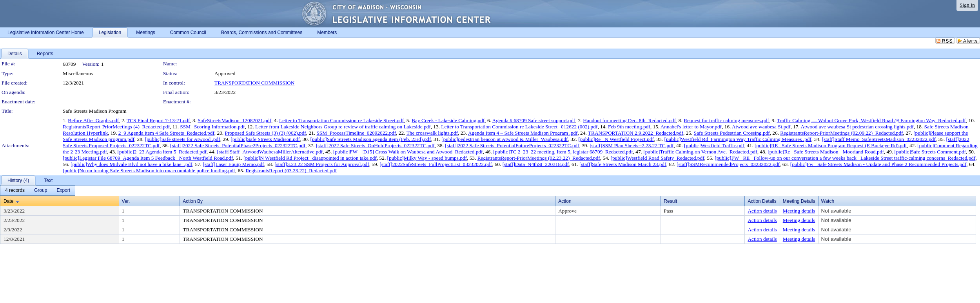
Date (8, 201)
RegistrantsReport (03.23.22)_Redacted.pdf (291, 170)
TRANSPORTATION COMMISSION (254, 83)
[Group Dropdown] (41, 191)
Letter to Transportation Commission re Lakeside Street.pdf (341, 120)
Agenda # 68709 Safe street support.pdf (534, 120)
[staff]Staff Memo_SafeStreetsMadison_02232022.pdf (878, 139)
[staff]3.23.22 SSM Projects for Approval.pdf (322, 164)
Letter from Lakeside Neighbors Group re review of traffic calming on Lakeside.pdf (343, 127)
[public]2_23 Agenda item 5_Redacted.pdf (162, 152)
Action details (762, 211)
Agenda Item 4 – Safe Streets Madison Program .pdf (523, 133)
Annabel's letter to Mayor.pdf (691, 127)
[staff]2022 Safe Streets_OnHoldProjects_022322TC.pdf (375, 145)
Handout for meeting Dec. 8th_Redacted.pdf (629, 120)
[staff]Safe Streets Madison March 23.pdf (623, 164)
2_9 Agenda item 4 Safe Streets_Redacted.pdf (166, 133)
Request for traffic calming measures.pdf (726, 120)
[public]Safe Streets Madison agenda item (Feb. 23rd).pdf (371, 139)
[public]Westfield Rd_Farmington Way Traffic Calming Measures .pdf (738, 139)
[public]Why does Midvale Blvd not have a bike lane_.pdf (132, 164)
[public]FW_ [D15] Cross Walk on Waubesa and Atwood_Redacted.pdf (408, 152)
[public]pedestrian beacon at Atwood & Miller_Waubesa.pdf (505, 139)
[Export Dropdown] (63, 191)
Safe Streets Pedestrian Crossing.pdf (732, 133)
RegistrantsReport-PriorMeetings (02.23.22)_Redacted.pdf (539, 158)
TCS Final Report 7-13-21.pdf (158, 120)
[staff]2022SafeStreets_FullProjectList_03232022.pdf (436, 164)
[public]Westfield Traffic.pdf (714, 145)
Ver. (126, 201)
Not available (836, 211)
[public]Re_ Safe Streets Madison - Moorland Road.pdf (826, 152)
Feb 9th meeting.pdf (629, 127)
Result (670, 201)
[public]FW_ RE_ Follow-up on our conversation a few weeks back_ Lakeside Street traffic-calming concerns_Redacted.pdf (845, 158)
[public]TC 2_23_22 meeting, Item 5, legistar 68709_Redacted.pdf (563, 152)
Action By (193, 201)
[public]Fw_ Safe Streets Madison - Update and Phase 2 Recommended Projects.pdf (878, 164)
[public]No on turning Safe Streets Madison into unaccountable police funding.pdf (149, 170)
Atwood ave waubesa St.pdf (761, 127)
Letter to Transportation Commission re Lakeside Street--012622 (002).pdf (519, 127)
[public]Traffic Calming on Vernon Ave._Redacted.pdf (700, 152)
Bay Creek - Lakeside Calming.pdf (448, 120)
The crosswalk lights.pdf (432, 133)
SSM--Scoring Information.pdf (212, 127)
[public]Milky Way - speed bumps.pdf (427, 158)
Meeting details (799, 211)
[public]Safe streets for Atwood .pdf (183, 139)
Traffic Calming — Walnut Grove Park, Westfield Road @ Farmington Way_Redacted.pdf (871, 120)
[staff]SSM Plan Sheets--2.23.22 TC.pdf (632, 145)
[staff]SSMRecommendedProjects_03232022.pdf (728, 164)
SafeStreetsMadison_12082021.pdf (234, 120)
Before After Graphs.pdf (93, 120)
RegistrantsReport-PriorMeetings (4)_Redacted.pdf (116, 127)
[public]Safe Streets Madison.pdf (265, 139)
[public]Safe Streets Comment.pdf (930, 152)
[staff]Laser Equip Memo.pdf (233, 164)
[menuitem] (15, 191)
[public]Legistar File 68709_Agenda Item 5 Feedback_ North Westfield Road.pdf (148, 158)
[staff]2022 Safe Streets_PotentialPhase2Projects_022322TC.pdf (238, 145)
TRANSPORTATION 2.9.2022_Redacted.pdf (636, 133)
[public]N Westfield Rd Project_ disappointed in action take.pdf (310, 158)
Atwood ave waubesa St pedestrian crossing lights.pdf (857, 127)
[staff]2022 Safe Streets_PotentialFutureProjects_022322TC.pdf (512, 145)
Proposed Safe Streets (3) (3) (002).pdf (265, 133)
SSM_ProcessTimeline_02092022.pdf (356, 133)
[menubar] (38, 191)
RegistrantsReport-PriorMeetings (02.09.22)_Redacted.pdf (841, 133)
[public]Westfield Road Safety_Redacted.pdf (657, 158)
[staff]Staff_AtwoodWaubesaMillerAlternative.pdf (270, 152)
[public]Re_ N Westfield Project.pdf (616, 139)
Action (565, 201)
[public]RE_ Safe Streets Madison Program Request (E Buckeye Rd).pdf (831, 145)
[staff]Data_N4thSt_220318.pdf (536, 164)
